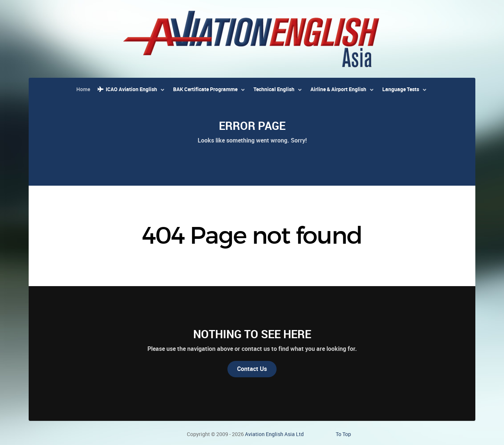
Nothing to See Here (252, 334)
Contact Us (252, 369)
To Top (343, 434)
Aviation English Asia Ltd (274, 434)
